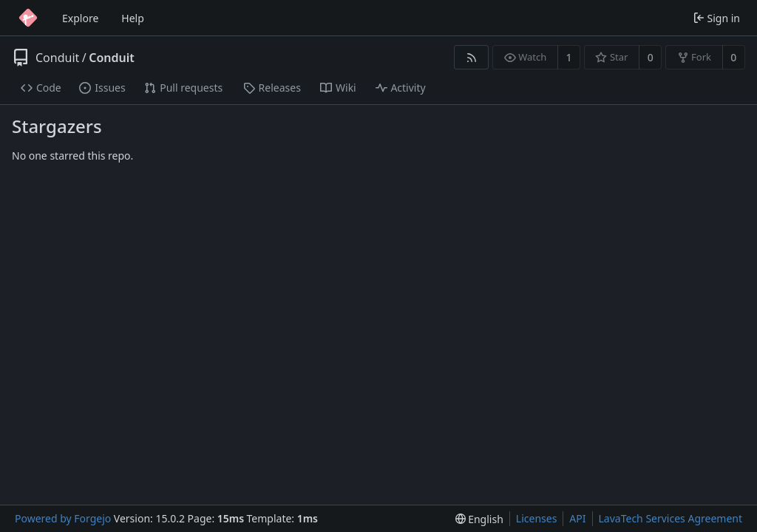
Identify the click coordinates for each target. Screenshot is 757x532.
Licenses (537, 518)
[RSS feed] (471, 57)
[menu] (479, 519)
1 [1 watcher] (569, 57)
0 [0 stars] (651, 57)
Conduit (57, 58)
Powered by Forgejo (63, 518)
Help (133, 18)
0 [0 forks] (733, 57)
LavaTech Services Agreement (671, 518)
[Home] (28, 18)
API (577, 518)
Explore (80, 18)
